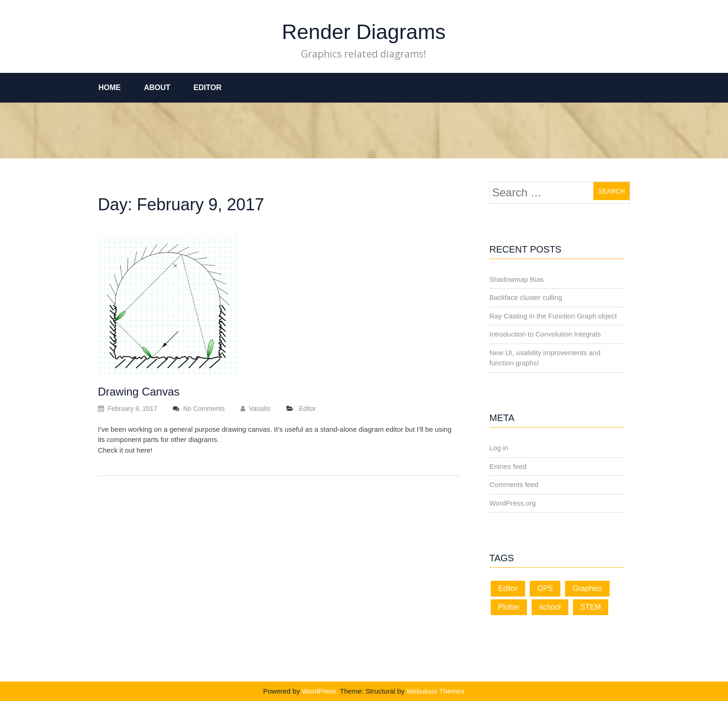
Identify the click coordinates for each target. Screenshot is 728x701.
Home (110, 88)
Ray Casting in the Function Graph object (553, 316)
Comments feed (514, 484)
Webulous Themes (436, 691)
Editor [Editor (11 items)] (508, 588)
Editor (208, 88)
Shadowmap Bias (517, 279)
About (157, 88)
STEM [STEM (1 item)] (591, 607)
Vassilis (255, 409)
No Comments (204, 409)
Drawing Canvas (139, 392)
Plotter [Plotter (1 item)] (509, 607)
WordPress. (320, 691)
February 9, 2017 (128, 409)
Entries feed (508, 466)
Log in (499, 448)
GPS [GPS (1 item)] (545, 588)
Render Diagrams (364, 32)
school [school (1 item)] (550, 607)
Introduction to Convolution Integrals (545, 334)
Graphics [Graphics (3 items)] (587, 588)
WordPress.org (513, 503)
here (143, 450)
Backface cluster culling (526, 297)
